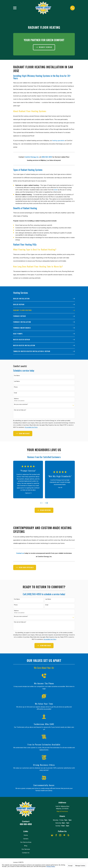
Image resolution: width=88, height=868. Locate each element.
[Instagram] (60, 835)
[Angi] (73, 835)
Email (15, 393)
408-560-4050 (26, 824)
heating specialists (58, 141)
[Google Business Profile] (52, 835)
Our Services (26, 849)
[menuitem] (44, 299)
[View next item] (46, 503)
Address (16, 399)
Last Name (17, 381)
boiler (56, 190)
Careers (26, 839)
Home (26, 835)
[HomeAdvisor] (64, 835)
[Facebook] (56, 835)
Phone (16, 387)
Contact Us (26, 853)
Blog (26, 846)
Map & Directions (62, 811)
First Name (17, 376)
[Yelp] (68, 835)
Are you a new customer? (21, 404)
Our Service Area (26, 842)
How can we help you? (20, 410)
